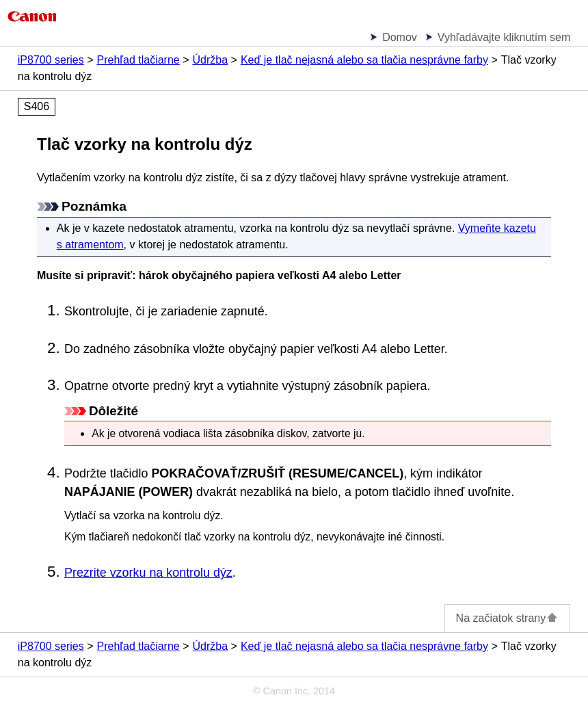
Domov (400, 37)
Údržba (211, 60)
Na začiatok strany (508, 618)
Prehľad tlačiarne (138, 60)
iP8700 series (51, 60)
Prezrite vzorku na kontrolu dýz (148, 573)
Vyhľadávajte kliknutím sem (504, 37)
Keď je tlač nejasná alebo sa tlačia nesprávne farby (364, 60)
